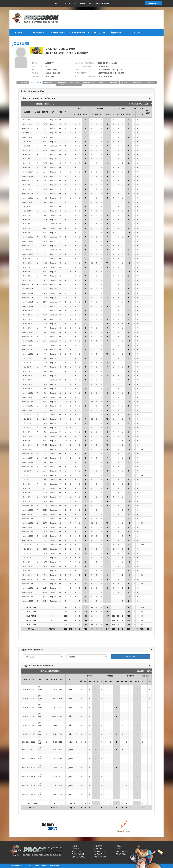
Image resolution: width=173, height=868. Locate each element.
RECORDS (114, 83)
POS (60, 112)
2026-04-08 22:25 (28, 777)
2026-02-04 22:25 (28, 689)
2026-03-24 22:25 (28, 742)
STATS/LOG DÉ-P (75, 84)
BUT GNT (148, 112)
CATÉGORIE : (38, 66)
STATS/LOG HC (23, 83)
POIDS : (35, 73)
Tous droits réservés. (33, 866)
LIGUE (37, 112)
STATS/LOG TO (89, 83)
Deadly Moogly (77, 53)
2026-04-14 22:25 (28, 795)
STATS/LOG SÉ (49, 83)
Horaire (38, 33)
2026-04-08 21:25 (28, 768)
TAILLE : (35, 70)
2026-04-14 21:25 (28, 786)
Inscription (100, 857)
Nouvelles (61, 3)
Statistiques (96, 33)
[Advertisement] (112, 20)
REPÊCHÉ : (79, 70)
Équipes (116, 33)
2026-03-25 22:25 (28, 759)
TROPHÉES (102, 83)
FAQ (91, 3)
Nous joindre (103, 3)
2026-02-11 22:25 (28, 698)
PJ (66, 112)
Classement (77, 33)
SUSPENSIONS (137, 83)
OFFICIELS (151, 83)
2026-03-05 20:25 (28, 725)
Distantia (56, 866)
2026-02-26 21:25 (28, 716)
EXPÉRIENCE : (81, 73)
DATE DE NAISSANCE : (85, 63)
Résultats (58, 33)
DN (80, 114)
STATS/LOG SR (36, 83)
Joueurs (135, 33)
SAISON (27, 112)
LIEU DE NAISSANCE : (84, 66)
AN (75, 114)
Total (86, 114)
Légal (83, 3)
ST (53, 112)
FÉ (70, 114)
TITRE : (35, 63)
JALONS (125, 83)
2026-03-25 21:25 (28, 750)
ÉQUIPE (45, 112)
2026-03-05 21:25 (28, 734)
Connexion (122, 854)
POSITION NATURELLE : (86, 76)
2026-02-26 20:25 (28, 707)
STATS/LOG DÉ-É (62, 84)
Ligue (19, 33)
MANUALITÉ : (38, 76)
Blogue (73, 3)
